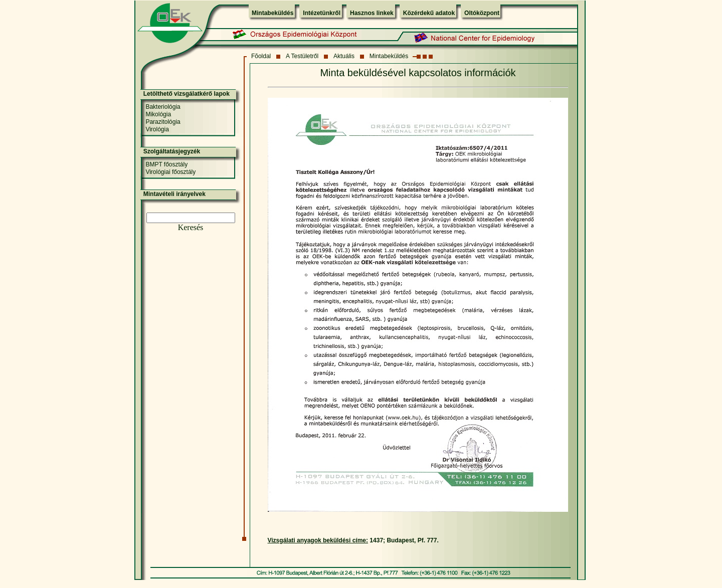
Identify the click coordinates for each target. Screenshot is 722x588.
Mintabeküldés (273, 13)
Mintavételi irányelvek (174, 194)
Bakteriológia (163, 107)
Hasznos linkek (372, 13)
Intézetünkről (322, 13)
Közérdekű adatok (429, 13)
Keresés (191, 227)
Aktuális (344, 56)
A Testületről (302, 56)
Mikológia (158, 114)
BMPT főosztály (166, 164)
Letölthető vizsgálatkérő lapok (187, 94)
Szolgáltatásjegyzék (172, 151)
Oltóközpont (482, 13)
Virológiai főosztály (170, 172)
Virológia (157, 129)
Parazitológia (163, 122)
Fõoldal (261, 56)
